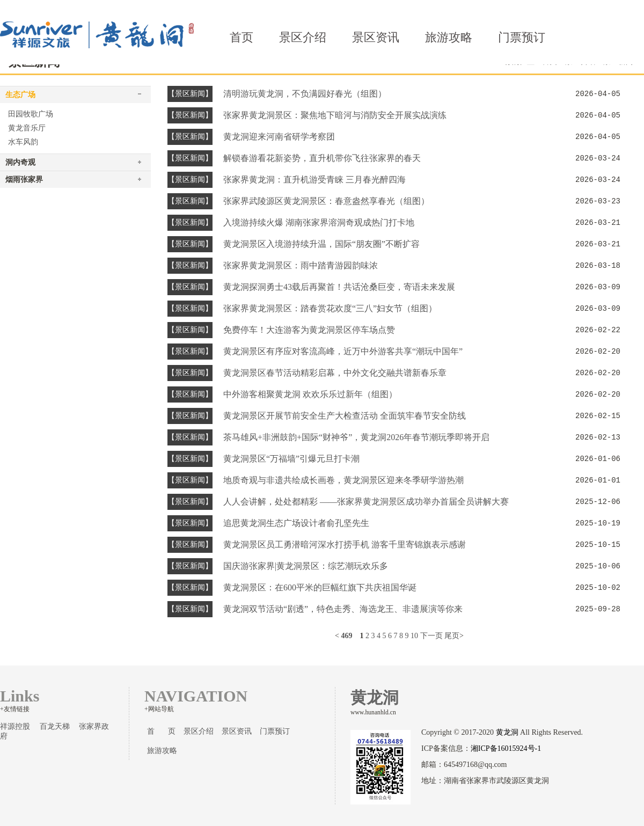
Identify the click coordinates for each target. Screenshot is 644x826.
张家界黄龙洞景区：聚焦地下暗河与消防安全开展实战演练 (335, 115)
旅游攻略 (449, 37)
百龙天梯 (55, 726)
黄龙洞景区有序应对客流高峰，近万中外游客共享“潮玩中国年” (343, 351)
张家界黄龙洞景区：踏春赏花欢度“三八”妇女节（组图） (330, 308)
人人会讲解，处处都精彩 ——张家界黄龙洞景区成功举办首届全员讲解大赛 (366, 502)
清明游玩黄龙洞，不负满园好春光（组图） (305, 94)
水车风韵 (23, 142)
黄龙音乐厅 (27, 128)
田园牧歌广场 (31, 114)
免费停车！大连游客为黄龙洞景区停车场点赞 (309, 330)
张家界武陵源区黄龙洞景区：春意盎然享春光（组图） (326, 201)
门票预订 (522, 37)
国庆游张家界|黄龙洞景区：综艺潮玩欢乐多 (306, 566)
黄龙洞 (507, 732)
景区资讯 (376, 37)
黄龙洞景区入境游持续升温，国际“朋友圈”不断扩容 (321, 244)
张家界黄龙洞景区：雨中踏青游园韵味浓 (301, 265)
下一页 (431, 636)
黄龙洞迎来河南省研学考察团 (279, 137)
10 (414, 636)
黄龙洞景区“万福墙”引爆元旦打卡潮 (291, 459)
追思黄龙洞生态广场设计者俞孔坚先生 (296, 523)
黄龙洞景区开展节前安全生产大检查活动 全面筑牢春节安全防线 (345, 416)
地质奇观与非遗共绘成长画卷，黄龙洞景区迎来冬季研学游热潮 (343, 480)
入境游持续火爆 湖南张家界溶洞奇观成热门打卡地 (319, 222)
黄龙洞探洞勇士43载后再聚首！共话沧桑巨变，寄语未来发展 (339, 287)
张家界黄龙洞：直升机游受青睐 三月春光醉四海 (314, 180)
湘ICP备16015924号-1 (506, 748)
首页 (241, 37)
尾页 (452, 636)
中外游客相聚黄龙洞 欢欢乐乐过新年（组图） (310, 394)
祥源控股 (15, 726)
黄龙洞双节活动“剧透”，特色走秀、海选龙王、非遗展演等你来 (343, 609)
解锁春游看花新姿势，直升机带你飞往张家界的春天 (322, 158)
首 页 (161, 731)
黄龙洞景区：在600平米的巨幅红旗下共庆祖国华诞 (320, 587)
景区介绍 (303, 37)
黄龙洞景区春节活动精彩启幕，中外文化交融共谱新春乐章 (335, 373)
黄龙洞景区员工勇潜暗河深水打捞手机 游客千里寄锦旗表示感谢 (345, 544)
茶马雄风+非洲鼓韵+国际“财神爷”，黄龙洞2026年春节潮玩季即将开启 (356, 437)
